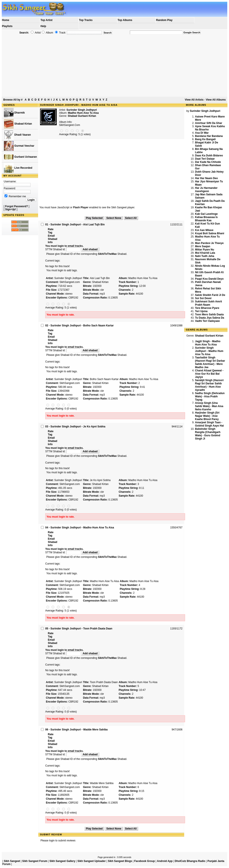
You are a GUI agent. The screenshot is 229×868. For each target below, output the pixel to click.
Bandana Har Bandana (209, 136)
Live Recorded (18, 168)
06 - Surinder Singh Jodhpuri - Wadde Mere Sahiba (76, 730)
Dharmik (14, 113)
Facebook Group (144, 861)
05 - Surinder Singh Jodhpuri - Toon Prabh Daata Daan (79, 629)
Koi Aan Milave (204, 230)
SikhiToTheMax (107, 254)
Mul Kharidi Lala (205, 253)
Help (43, 26)
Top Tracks (86, 20)
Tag (50, 233)
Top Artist (46, 20)
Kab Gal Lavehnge (206, 214)
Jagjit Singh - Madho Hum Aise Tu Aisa (208, 343)
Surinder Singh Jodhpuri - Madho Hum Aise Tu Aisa (209, 351)
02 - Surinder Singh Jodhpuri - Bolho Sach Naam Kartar (79, 326)
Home (6, 20)
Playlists (7, 26)
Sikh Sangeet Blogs (120, 861)
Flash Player (81, 207)
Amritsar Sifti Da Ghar (209, 123)
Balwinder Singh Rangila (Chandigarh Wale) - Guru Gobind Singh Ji (208, 434)
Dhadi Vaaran (17, 135)
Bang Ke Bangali (205, 139)
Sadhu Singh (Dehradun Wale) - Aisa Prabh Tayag (210, 396)
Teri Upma (201, 311)
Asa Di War (202, 133)
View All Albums (216, 100)
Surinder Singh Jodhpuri (82, 110)
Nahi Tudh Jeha (205, 256)
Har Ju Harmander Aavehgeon (206, 190)
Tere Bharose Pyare (207, 308)
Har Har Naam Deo (206, 178)
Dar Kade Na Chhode (208, 162)
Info (50, 242)
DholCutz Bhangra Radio (190, 861)
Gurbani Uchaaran (20, 157)
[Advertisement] (114, 66)
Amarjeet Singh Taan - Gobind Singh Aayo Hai (209, 424)
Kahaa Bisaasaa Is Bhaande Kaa (206, 219)
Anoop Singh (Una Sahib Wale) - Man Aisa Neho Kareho (209, 406)
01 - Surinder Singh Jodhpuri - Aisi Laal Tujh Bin (75, 225)
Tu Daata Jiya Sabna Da (210, 318)
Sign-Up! (11, 209)
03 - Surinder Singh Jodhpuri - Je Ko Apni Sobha (75, 427)
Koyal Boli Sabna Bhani (210, 233)
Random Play (164, 20)
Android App (165, 861)
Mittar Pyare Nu (205, 250)
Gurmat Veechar (19, 146)
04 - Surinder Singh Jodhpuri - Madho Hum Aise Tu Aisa (80, 528)
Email (51, 236)
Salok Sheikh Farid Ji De (210, 295)
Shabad (52, 239)
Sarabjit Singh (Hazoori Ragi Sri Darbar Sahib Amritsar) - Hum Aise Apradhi (209, 385)
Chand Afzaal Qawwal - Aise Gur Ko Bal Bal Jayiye (209, 374)
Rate (51, 229)
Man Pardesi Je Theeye (209, 243)
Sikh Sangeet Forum (35, 861)
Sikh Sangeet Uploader (92, 861)
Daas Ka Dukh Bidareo (209, 156)
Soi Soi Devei (203, 298)
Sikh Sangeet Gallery (62, 861)
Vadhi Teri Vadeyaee (207, 321)
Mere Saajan (203, 246)
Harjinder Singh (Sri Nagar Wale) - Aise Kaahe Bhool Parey (207, 416)
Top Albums (125, 20)
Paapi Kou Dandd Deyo (209, 279)
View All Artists (194, 100)
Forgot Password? (17, 206)
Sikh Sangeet (12, 861)
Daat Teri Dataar (205, 159)
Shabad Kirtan (18, 124)
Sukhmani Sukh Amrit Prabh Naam (208, 303)
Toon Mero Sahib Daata (209, 314)
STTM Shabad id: (63, 249)
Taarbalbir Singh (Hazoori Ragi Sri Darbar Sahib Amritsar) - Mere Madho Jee (210, 362)
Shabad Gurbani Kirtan (82, 116)
